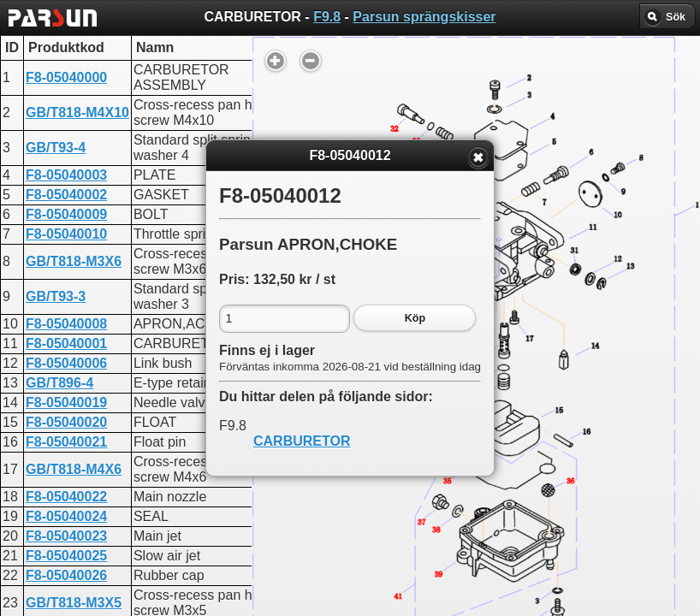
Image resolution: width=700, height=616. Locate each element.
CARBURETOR (302, 441)
